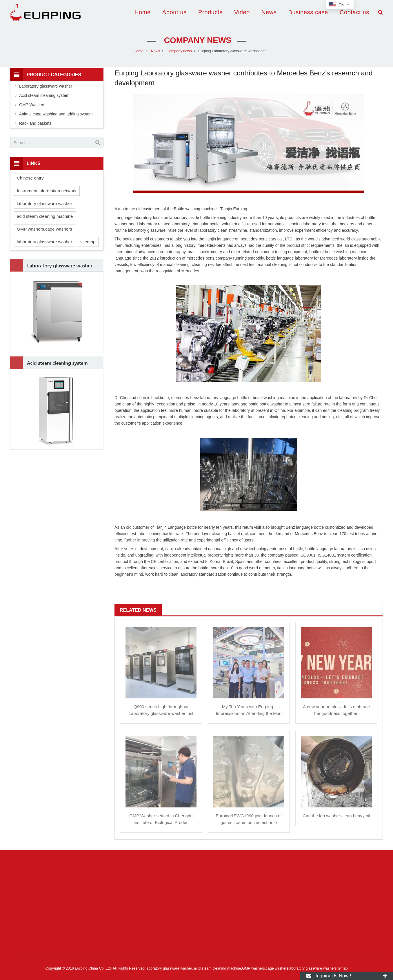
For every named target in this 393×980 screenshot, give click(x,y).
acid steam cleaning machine (45, 216)
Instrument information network (47, 191)
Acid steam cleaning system (44, 95)
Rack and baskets (35, 123)
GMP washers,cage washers (44, 229)
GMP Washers (32, 105)
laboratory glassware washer (44, 203)
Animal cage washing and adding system (56, 114)
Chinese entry (30, 178)
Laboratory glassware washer (46, 86)
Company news (196, 40)
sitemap (88, 242)
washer (121, 224)
